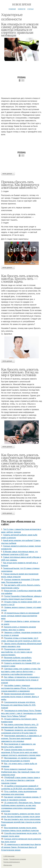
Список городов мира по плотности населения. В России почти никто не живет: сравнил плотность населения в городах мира (21, 752)
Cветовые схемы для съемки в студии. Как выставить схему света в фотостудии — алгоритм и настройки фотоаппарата (21, 672)
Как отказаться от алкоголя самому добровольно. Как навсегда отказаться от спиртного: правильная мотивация (20, 30)
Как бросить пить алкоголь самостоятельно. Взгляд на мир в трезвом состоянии (20, 372)
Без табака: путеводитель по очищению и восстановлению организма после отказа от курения (20, 680)
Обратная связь (8, 865)
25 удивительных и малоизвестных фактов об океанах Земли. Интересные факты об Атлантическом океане (21, 847)
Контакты (6, 859)
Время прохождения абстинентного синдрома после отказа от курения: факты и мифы (20, 697)
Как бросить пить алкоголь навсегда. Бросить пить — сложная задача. (20, 279)
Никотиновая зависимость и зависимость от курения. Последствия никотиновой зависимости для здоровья (21, 738)
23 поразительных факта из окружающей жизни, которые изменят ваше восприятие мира (20, 616)
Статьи (30, 9)
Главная (12, 9)
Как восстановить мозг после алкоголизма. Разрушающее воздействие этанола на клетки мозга (21, 822)
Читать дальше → (8, 174)
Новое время (22, 4)
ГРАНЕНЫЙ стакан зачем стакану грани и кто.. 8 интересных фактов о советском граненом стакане (21, 780)
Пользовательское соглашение (18, 859)
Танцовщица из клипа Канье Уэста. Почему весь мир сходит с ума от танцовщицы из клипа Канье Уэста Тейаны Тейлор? (21, 713)
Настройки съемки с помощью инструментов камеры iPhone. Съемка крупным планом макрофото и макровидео (21, 688)
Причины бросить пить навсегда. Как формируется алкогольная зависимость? (20, 185)
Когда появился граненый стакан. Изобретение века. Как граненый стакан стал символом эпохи (20, 772)
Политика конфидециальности (12, 862)
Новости (22, 9)
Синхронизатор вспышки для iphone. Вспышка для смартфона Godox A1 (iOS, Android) (19, 705)
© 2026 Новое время (9, 856)
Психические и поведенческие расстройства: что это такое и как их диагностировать (17, 652)
